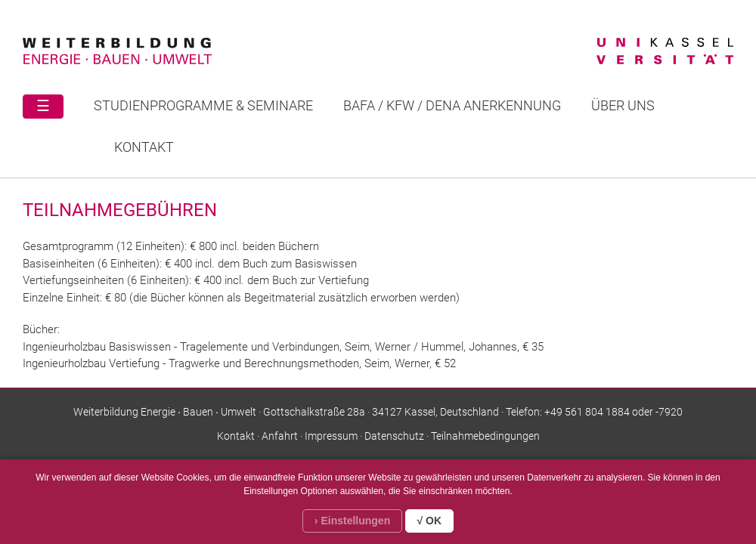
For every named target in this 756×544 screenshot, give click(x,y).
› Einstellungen (352, 521)
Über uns (623, 105)
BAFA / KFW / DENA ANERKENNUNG (452, 105)
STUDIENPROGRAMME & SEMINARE (203, 105)
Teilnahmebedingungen (485, 436)
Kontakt (144, 147)
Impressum (331, 436)
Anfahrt (280, 436)
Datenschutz (394, 436)
